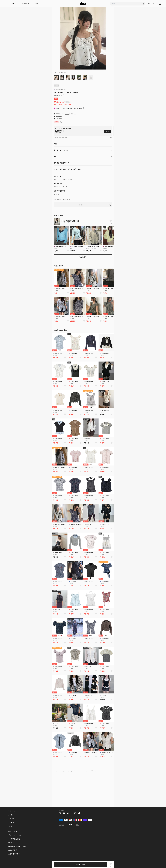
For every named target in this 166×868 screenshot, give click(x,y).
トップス (56, 176)
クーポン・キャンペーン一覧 (60, 134)
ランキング (25, 4)
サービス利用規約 (14, 839)
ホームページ (57, 768)
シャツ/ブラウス (67, 176)
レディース (12, 811)
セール (15, 4)
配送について (66, 196)
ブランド (37, 4)
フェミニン (57, 183)
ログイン (67, 114)
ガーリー (66, 183)
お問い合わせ (57, 196)
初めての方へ (13, 831)
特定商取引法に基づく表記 (17, 846)
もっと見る (83, 254)
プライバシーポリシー (16, 835)
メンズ (10, 815)
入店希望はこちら (14, 854)
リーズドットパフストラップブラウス (87, 768)
